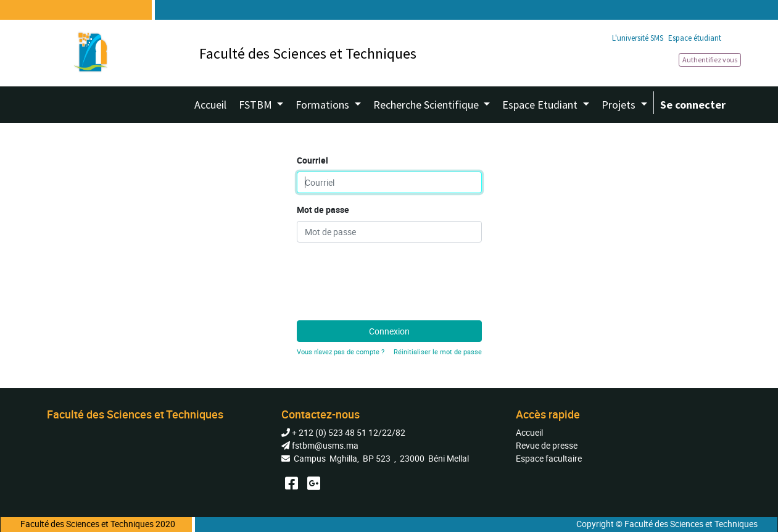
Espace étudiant (695, 38)
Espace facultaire (549, 458)
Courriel (312, 160)
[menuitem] (210, 105)
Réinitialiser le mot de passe (438, 351)
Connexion (389, 331)
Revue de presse (547, 445)
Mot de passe (323, 210)
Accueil (529, 432)
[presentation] (391, 276)
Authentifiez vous (710, 60)
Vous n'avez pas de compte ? (341, 351)
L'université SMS (638, 38)
